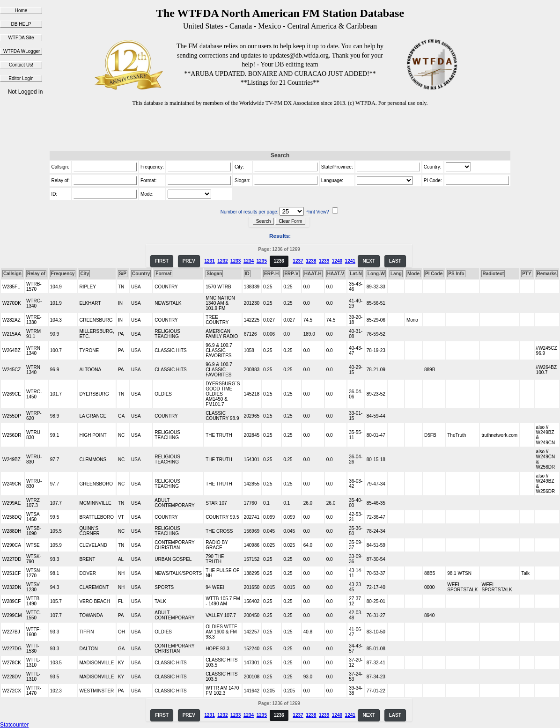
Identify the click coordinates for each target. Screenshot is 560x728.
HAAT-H (313, 274)
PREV (189, 261)
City (85, 274)
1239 (324, 261)
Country (141, 274)
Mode (413, 274)
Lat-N (356, 274)
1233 (236, 261)
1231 (209, 261)
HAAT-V (336, 274)
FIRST (162, 261)
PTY (527, 274)
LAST (395, 261)
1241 (350, 261)
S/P (123, 274)
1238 (311, 261)
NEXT (369, 261)
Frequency (63, 274)
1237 (298, 261)
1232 (222, 261)
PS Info (456, 274)
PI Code (434, 274)
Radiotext (493, 274)
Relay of (36, 274)
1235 (262, 261)
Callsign (12, 274)
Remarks (547, 274)
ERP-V (291, 274)
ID (247, 274)
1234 (249, 261)
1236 (279, 261)
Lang (396, 274)
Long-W (376, 274)
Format (163, 274)
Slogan (214, 274)
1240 (337, 261)
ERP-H (271, 274)
